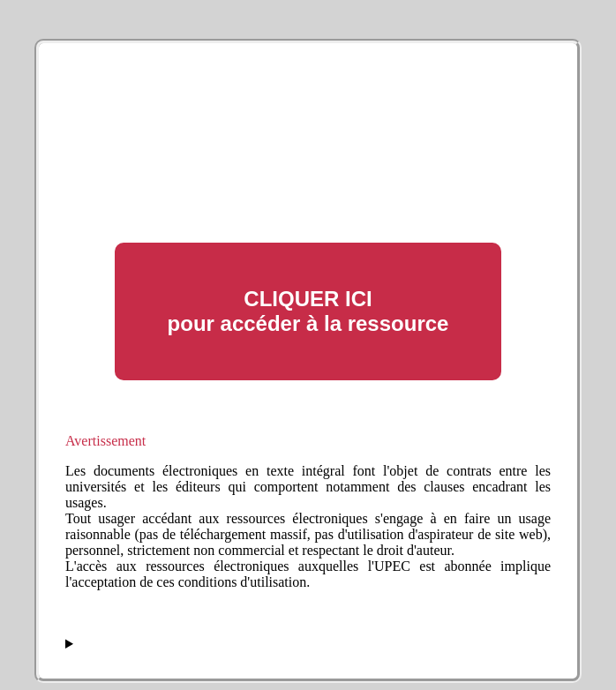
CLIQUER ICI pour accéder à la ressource (308, 311)
